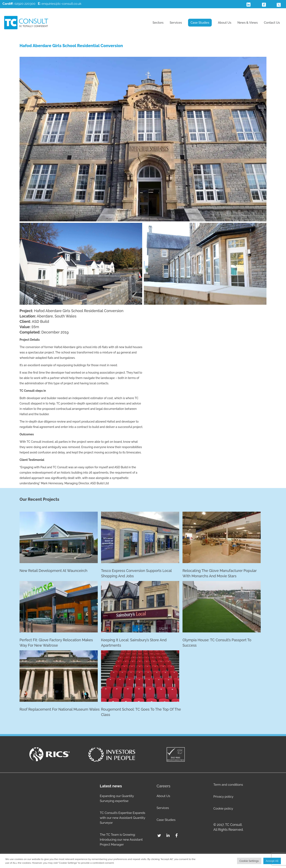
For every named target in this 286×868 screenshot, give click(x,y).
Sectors (158, 23)
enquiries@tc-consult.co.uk (63, 4)
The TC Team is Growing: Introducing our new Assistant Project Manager (122, 840)
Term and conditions (229, 785)
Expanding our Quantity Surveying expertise (118, 799)
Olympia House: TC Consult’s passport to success (218, 643)
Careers (163, 787)
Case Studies (200, 23)
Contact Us (272, 23)
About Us (225, 23)
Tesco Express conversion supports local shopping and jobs (137, 574)
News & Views (248, 23)
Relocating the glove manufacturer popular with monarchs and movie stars (220, 574)
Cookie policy (224, 809)
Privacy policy (224, 797)
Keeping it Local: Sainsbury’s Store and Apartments (134, 643)
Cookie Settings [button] (249, 861)
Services (176, 23)
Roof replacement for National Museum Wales (55, 713)
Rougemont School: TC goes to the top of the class (142, 713)
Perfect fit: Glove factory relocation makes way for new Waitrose (57, 643)
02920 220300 (19, 4)
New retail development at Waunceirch (54, 571)
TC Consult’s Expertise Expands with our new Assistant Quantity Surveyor (123, 818)
